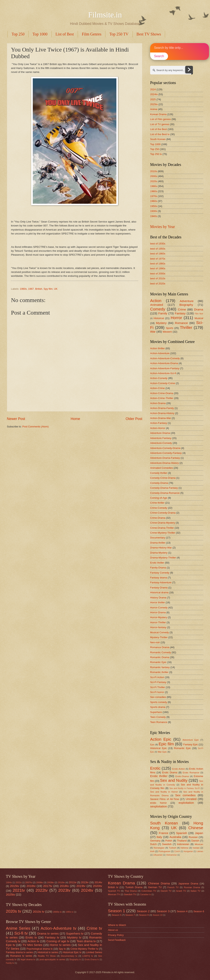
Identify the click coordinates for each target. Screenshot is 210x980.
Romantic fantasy (160, 667)
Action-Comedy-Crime (163, 383)
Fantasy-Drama (159, 588)
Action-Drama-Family (162, 408)
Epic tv (10, 945)
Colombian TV (149, 891)
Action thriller (157, 348)
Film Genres (92, 34)
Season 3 (163, 911)
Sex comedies (158, 697)
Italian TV (195, 891)
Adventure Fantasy (161, 438)
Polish (169, 841)
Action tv (33, 941)
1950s (154, 206)
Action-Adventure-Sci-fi (163, 373)
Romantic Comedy (161, 652)
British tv (113, 887)
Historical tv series (48, 952)
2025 (153, 99)
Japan (199, 833)
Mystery (161, 323)
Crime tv (94, 928)
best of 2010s (158, 278)
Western (167, 332)
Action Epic (161, 739)
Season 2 (143, 911)
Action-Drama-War (161, 418)
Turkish (173, 848)
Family (163, 313)
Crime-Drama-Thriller (162, 528)
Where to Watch (117, 925)
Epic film (166, 744)
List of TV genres (160, 124)
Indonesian (183, 844)
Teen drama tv (86, 941)
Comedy (158, 309)
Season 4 (182, 911)
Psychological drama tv (40, 949)
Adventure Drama (160, 433)
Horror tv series (60, 945)
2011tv (73, 882)
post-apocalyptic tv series (52, 959)
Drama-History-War (161, 548)
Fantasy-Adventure (161, 582)
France (163, 833)
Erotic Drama (170, 772)
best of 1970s (158, 259)
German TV (155, 887)
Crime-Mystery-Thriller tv (84, 949)
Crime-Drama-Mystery (163, 523)
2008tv (40, 882)
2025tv (154, 104)
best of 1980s (158, 264)
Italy (159, 837)
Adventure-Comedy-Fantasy (166, 453)
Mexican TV (114, 894)
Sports (169, 328)
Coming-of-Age (159, 498)
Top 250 (18, 34)
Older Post (134, 419)
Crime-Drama (158, 518)
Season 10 (157, 915)
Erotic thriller (157, 563)
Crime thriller (157, 503)
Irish (152, 851)
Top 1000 (40, 34)
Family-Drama (158, 568)
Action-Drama (158, 403)
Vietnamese (171, 855)
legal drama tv (28, 959)
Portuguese (164, 851)
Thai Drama (131, 891)
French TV (173, 887)
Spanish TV (114, 891)
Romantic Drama (160, 657)
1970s (154, 196)
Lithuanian (158, 855)
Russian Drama (192, 887)
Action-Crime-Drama (162, 393)
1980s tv (70, 912)
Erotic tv (31, 937)
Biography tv (75, 960)
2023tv (64, 890)
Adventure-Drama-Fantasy (165, 458)
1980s (154, 191)
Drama (199, 309)
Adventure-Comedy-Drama (165, 448)
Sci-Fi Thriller (158, 687)
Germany (155, 841)
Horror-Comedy (159, 608)
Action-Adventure (160, 353)
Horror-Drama (158, 612)
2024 (153, 89)
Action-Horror (158, 428)
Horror (176, 318)
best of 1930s (158, 244)
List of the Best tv (160, 134)
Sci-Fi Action (157, 677)
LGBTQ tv (88, 956)
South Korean (158, 139)
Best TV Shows (149, 34)
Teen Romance (159, 722)
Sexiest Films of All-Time (165, 799)
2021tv (19, 890)
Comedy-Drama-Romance (165, 493)
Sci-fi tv (21, 933)
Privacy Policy (116, 935)
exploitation (186, 803)
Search (159, 56)
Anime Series (18, 928)
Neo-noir (155, 642)
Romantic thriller (159, 672)
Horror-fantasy (158, 627)
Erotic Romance (191, 773)
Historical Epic (158, 748)
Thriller (186, 327)
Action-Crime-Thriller (162, 398)
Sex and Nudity (174, 780)
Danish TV (166, 891)
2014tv (98, 882)
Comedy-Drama (159, 483)
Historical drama (159, 592)
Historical (159, 318)
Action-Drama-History (162, 413)
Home (75, 419)
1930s (154, 211)
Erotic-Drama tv (92, 960)
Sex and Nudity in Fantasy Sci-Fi (185, 788)
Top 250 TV (119, 34)
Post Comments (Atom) (36, 427)
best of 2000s (158, 274)
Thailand (182, 841)
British (39, 289)
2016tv (31, 886)
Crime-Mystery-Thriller (163, 533)
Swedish (167, 844)
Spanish (182, 833)
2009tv (51, 882)
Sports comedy (159, 702)
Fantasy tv (52, 937)
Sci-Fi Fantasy (158, 682)
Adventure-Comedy (161, 443)
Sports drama (158, 707)
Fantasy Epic (191, 744)
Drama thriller (158, 543)
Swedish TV (130, 894)
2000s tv (57, 912)
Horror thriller (157, 602)
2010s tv (38, 912)
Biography (186, 305)
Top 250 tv (156, 154)
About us (113, 930)
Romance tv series (21, 956)
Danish (195, 841)
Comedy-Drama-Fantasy (164, 488)
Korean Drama (158, 114)
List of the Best (158, 129)
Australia (175, 837)
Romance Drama (160, 647)
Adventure (187, 301)
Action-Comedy (159, 378)
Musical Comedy (159, 632)
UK (56, 289)
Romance (181, 323)
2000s (154, 176)
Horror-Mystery (159, 617)
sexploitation (159, 806)
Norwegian (159, 848)
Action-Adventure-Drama (164, 363)
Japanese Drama (188, 884)
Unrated (191, 799)
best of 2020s (158, 284)
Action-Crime (157, 388)
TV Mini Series (32, 945)
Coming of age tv (58, 941)
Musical (199, 318)
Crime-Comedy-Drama (163, 513)
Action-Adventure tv (58, 928)
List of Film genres (160, 119)
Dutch (153, 844)
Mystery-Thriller (159, 637)
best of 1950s (158, 249)
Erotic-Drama (182, 776)
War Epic (162, 752)
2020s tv (14, 911)
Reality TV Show (47, 956)
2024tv (154, 94)
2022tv (42, 890)
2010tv (61, 882)
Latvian (200, 851)
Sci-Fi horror (157, 692)
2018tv (64, 886)
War (153, 332)
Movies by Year (163, 227)
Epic (152, 745)
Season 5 (116, 915)
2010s (154, 171)
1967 (31, 289)
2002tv (19, 883)
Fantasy (180, 313)
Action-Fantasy (159, 423)
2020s (154, 181)
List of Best (65, 34)
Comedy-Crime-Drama (163, 478)
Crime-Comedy (159, 508)
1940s (154, 216)
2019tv (81, 886)
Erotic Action (179, 769)
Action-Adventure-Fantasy (165, 368)
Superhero (156, 712)
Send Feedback (117, 940)
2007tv (29, 882)
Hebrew (184, 848)
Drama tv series (48, 933)
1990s (154, 186)
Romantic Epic (158, 662)
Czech (177, 851)
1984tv (9, 883)
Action (156, 301)
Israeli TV (181, 891)
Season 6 (199, 911)
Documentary (158, 538)
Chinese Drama (159, 883)
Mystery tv (74, 937)
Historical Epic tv (72, 952)
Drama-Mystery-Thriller (163, 558)
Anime (154, 109)
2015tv (14, 886)
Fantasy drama (159, 578)
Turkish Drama (134, 887)
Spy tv (62, 949)
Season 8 (144, 915)
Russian (193, 837)
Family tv (10, 963)
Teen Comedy (158, 717)
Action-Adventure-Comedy (165, 358)
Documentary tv (69, 956)
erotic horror (158, 803)
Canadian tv (146, 894)
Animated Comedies (162, 468)
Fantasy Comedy (160, 573)
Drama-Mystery (159, 553)
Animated (157, 305)
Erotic (155, 768)
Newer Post (16, 419)
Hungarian (188, 851)
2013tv (85, 882)
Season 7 (130, 915)
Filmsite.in (105, 15)
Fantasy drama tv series (19, 952)
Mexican (199, 844)
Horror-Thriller (158, 622)
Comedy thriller (159, 473)
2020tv (98, 886)
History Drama (158, 598)
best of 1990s (158, 268)
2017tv (48, 886)
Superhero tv (75, 933)
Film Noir (199, 314)
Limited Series (94, 952)
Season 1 (116, 911)
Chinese (196, 828)
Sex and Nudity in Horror (164, 792)
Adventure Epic (191, 740)
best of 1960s (158, 254)
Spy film (48, 289)
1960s (23, 289)
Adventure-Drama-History (164, 463)
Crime (182, 309)
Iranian (196, 848)
